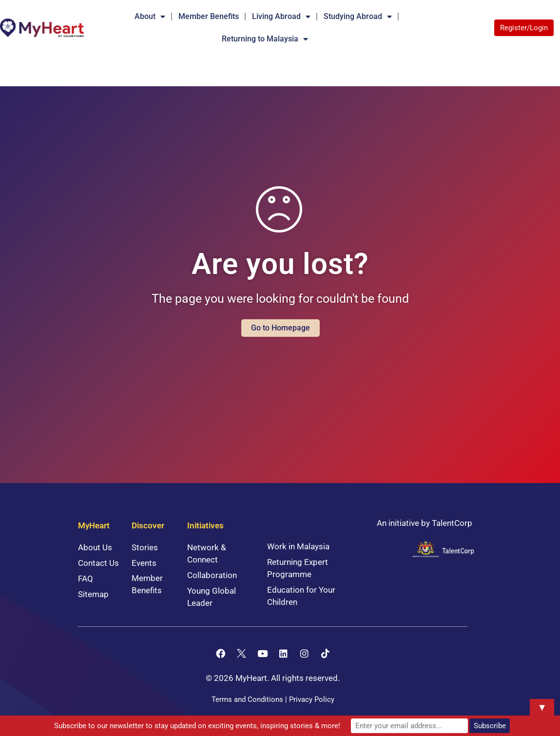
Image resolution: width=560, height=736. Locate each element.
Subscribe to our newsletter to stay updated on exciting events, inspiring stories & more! (197, 726)
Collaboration (212, 575)
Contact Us (98, 563)
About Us (95, 547)
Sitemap (93, 594)
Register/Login (524, 28)
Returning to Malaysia (265, 39)
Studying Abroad (358, 17)
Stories (145, 547)
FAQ (86, 579)
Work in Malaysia (298, 546)
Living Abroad (281, 17)
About (150, 17)
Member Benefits (209, 16)
